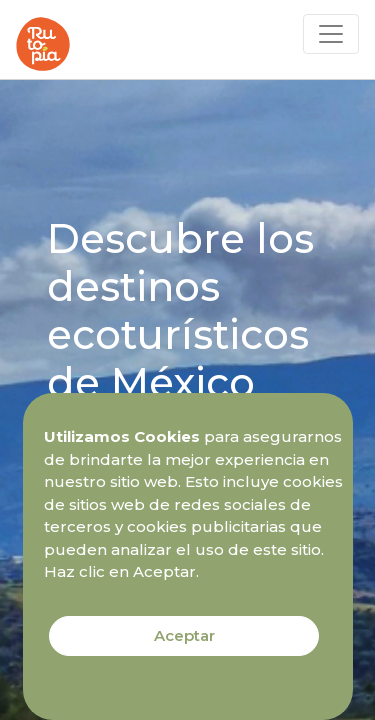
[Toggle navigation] (331, 34)
